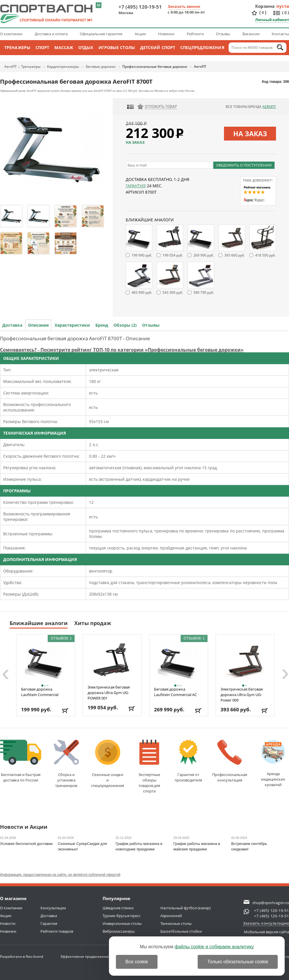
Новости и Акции (24, 827)
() (263, 13)
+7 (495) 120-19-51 (140, 7)
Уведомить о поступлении (244, 165)
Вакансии (251, 34)
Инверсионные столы (122, 923)
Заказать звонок (184, 6)
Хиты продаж (93, 623)
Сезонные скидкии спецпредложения (108, 764)
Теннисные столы (176, 923)
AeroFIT (11, 67)
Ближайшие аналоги (39, 623)
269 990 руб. (204, 255)
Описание (38, 325)
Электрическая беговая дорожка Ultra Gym (109, 693)
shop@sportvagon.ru (271, 903)
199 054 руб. (173, 255)
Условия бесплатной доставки (26, 844)
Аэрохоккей (171, 916)
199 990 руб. (142, 255)
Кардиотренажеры (63, 67)
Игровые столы (117, 47)
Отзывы (223, 34)
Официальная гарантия (101, 34)
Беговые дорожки (101, 67)
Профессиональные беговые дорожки (155, 67)
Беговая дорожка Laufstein (40, 692)
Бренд (102, 325)
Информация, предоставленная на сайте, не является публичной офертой (60, 875)
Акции (140, 34)
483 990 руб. (142, 292)
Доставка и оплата (51, 34)
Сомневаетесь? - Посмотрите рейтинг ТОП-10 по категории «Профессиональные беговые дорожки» (122, 350)
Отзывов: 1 (61, 638)
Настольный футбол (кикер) (186, 908)
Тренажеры (17, 47)
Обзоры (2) (125, 325)
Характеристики (72, 325)
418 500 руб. (265, 255)
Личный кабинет (272, 20)
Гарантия (136, 186)
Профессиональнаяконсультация (230, 761)
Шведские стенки (118, 908)
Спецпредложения (202, 47)
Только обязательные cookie (238, 962)
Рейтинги (195, 34)
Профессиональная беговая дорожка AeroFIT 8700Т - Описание (75, 338)
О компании (11, 34)
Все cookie (137, 962)
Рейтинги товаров (57, 931)
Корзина (265, 6)
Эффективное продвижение (90, 956)
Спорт (42, 47)
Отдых (86, 47)
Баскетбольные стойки (181, 931)
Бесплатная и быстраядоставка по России (21, 761)
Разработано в (22, 956)
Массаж (64, 47)
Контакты (280, 34)
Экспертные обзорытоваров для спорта (149, 767)
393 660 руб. (235, 255)
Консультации (53, 908)
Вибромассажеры (119, 931)
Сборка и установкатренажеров (66, 764)
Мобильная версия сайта (266, 932)
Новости (8, 923)
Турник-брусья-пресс (122, 916)
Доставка (12, 325)
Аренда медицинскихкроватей (273, 763)
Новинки (166, 34)
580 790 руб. (204, 292)
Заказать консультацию (266, 923)
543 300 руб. (173, 292)
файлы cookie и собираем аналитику (214, 947)
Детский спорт (158, 47)
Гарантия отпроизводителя (188, 761)
